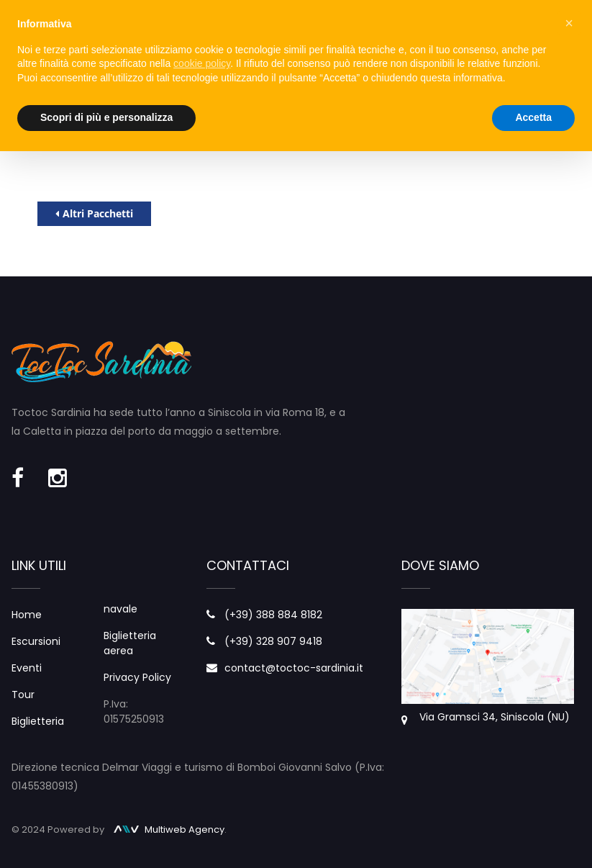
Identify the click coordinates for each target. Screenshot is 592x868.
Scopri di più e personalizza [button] (106, 117)
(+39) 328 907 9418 (273, 641)
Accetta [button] (533, 117)
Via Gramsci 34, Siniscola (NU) (495, 717)
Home (27, 615)
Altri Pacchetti (94, 213)
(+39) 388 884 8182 (273, 615)
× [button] (569, 23)
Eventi (27, 668)
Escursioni (36, 641)
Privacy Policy (137, 677)
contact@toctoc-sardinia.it (294, 668)
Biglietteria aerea (130, 643)
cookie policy (202, 63)
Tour (23, 695)
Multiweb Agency (169, 829)
